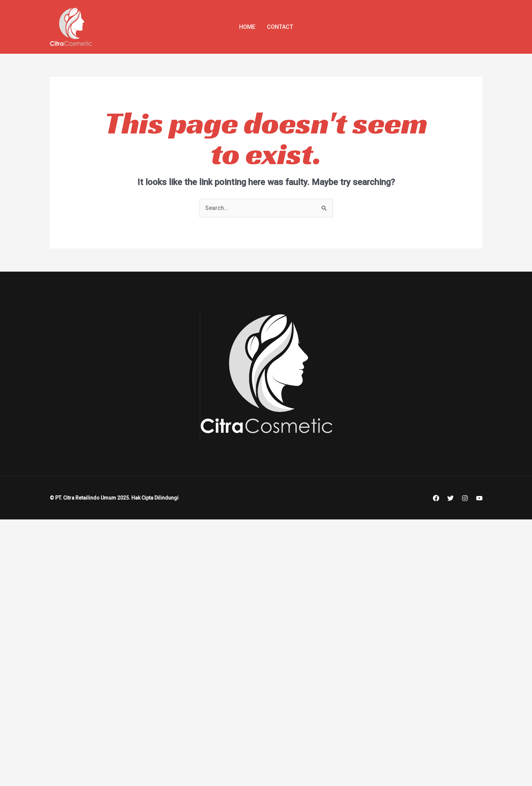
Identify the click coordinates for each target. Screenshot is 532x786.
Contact (280, 27)
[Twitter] (450, 498)
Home (247, 27)
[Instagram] (465, 498)
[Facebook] (436, 498)
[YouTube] (479, 498)
